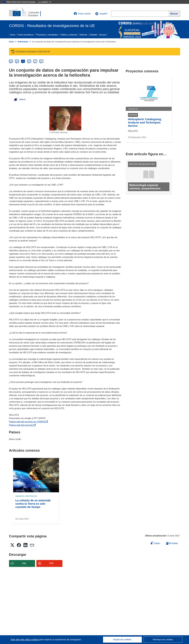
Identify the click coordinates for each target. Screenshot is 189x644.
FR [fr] (29, 61)
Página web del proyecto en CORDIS (29, 422)
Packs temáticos (26, 35)
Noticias (83, 35)
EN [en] (17, 61)
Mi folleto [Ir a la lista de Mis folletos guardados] (172, 543)
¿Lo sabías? (45, 2)
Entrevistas (23, 42)
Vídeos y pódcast (69, 35)
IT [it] (35, 61)
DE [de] (11, 61)
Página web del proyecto (22, 425)
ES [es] (23, 61)
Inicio (13, 35)
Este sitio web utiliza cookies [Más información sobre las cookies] (25, 640)
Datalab (93, 35)
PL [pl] (41, 61)
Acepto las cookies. (122, 640)
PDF (52, 563)
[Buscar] (174, 14)
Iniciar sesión (82, 14)
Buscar (103, 35)
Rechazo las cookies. (163, 640)
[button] (101, 14)
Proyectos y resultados (47, 35)
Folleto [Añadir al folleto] (155, 543)
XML (24, 563)
